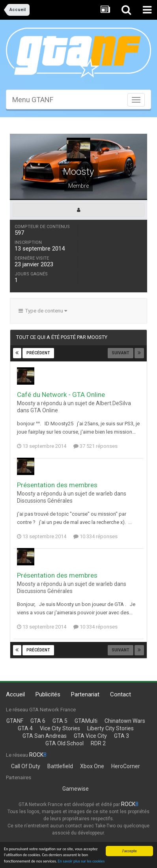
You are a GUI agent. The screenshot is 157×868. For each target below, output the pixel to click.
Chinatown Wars (125, 721)
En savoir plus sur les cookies (81, 861)
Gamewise (76, 789)
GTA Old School (64, 743)
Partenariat (85, 694)
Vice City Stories (60, 728)
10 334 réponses (95, 536)
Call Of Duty (26, 766)
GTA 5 (60, 721)
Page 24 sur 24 (78, 354)
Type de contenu (43, 311)
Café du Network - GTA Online (61, 395)
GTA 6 (38, 721)
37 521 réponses (95, 446)
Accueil (15, 694)
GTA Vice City (90, 736)
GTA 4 (25, 728)
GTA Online (44, 410)
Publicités (48, 694)
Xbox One (92, 766)
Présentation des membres (57, 485)
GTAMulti (86, 721)
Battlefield (60, 766)
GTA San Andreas (45, 736)
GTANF (15, 721)
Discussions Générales (45, 501)
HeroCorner (126, 766)
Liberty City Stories (110, 728)
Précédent (38, 353)
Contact (121, 694)
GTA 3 (121, 736)
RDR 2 (98, 743)
